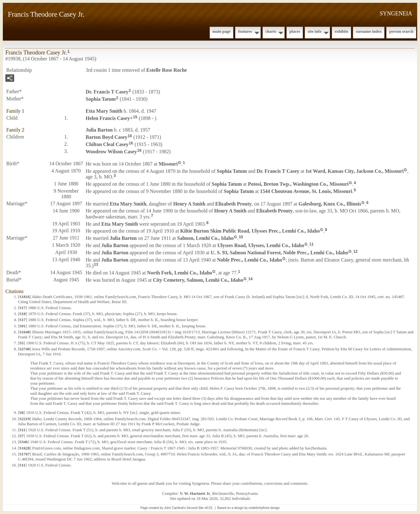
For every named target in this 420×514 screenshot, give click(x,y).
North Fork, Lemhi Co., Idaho (180, 273)
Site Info (315, 31)
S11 (22, 430)
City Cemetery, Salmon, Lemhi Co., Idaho (198, 280)
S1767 (24, 454)
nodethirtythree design (264, 508)
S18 (22, 314)
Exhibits (341, 31)
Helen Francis (108, 118)
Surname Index (369, 31)
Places (295, 31)
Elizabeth (234, 204)
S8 (21, 412)
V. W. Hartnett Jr (195, 493)
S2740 (24, 349)
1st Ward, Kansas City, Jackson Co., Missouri (355, 171)
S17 (22, 308)
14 (250, 279)
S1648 (24, 332)
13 (96, 264)
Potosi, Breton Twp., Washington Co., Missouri (298, 184)
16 (130, 136)
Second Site (195, 508)
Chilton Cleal (107, 144)
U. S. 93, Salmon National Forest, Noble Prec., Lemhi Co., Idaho (279, 253)
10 (241, 237)
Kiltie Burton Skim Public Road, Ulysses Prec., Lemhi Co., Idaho (250, 231)
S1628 (24, 448)
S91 (22, 326)
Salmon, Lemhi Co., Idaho (205, 238)
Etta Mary (104, 111)
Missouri (168, 164)
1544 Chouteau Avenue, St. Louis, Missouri (306, 191)
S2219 (24, 419)
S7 (21, 436)
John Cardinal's (175, 508)
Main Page (221, 31)
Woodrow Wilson (111, 152)
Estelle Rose (167, 70)
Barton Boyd (106, 137)
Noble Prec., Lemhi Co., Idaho (250, 260)
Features (245, 31)
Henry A (189, 204)
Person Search (401, 31)
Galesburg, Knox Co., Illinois (330, 204)
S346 (23, 442)
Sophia (101, 99)
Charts (271, 31)
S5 (21, 343)
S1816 (24, 297)
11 (312, 244)
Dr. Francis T (107, 92)
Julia (99, 130)
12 (355, 251)
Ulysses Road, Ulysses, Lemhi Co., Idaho (261, 245)
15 (135, 117)
